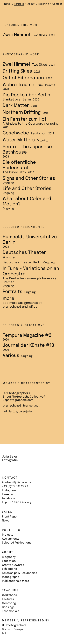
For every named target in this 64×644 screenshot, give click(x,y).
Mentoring (9, 603)
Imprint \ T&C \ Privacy (17, 502)
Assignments (11, 539)
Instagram (9, 491)
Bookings (8, 607)
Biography (9, 557)
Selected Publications (17, 543)
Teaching (11, 590)
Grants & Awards (13, 565)
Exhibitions (9, 569)
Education (9, 561)
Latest (8, 512)
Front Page (9, 517)
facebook (9, 498)
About (8, 552)
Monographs (11, 577)
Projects (8, 535)
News (6, 521)
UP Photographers (14, 625)
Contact (10, 478)
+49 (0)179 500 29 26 (15, 486)
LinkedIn (8, 495)
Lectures (8, 599)
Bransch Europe (13, 629)
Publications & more (16, 581)
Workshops (9, 595)
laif (4, 633)
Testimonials (11, 611)
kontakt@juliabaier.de (17, 482)
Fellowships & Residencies (20, 573)
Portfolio (11, 530)
